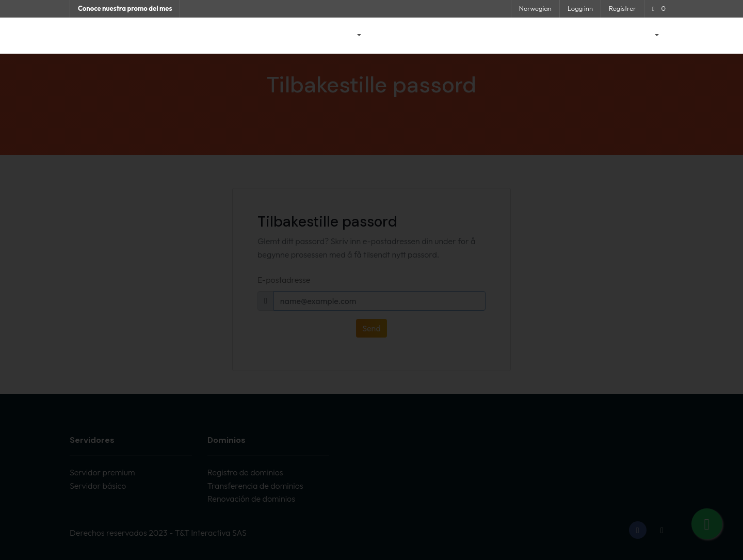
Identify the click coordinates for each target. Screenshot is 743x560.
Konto (642, 36)
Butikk (345, 36)
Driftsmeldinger (403, 36)
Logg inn (580, 8)
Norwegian (535, 8)
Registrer (623, 8)
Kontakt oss (597, 36)
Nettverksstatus (537, 36)
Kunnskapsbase (470, 36)
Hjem (309, 36)
